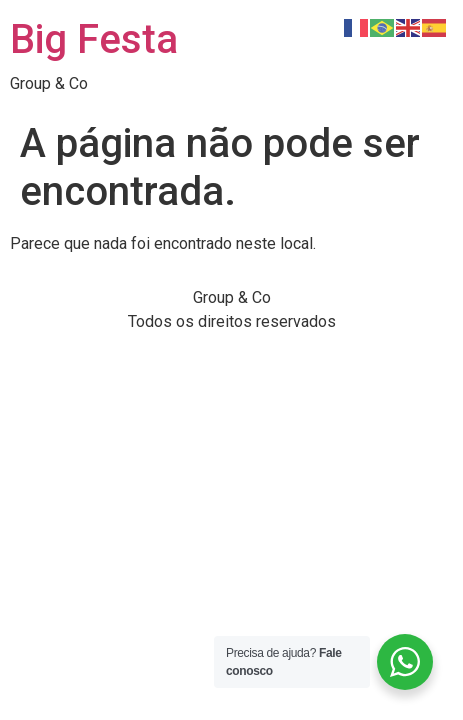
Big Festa (94, 39)
